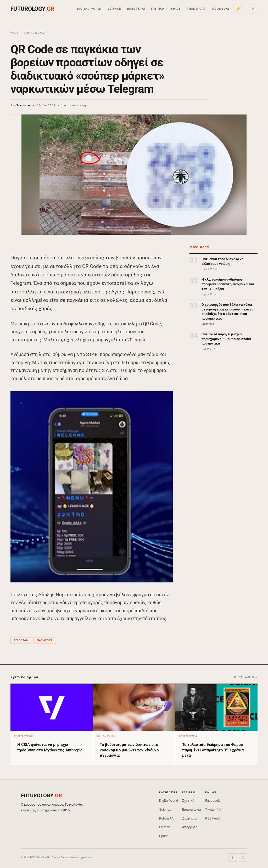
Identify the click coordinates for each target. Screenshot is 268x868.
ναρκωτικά (45, 640)
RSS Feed (212, 818)
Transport (196, 9)
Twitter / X (213, 809)
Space (176, 9)
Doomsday (221, 9)
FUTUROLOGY (32, 9)
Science (114, 9)
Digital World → (246, 677)
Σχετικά (188, 801)
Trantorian (24, 105)
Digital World (89, 9)
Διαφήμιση (190, 818)
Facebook (213, 801)
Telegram (21, 640)
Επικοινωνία (191, 809)
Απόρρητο (190, 827)
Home (14, 33)
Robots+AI (136, 9)
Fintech (158, 9)
